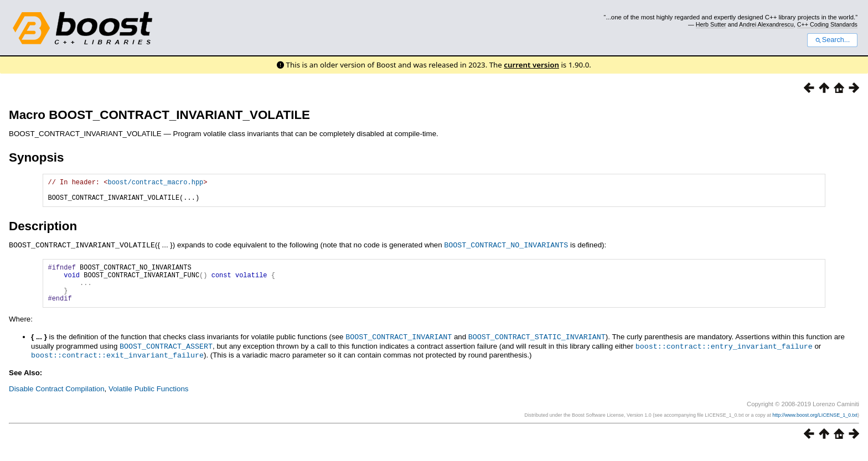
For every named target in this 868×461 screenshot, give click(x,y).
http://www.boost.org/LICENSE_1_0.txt (815, 426)
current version (531, 65)
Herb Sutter (711, 24)
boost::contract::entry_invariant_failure (724, 358)
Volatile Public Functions (148, 400)
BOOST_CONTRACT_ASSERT (166, 358)
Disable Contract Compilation (57, 400)
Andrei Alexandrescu (766, 24)
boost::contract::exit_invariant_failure (117, 366)
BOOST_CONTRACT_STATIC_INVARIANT (537, 349)
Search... (832, 40)
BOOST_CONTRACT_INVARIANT (399, 349)
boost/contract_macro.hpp (155, 183)
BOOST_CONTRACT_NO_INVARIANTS (506, 250)
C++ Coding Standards (827, 24)
